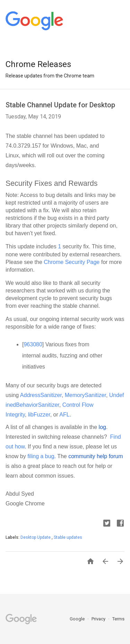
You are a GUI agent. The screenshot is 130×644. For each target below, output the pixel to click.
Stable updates (68, 537)
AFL (64, 415)
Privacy (99, 619)
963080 (33, 344)
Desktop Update (36, 537)
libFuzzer (39, 415)
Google (78, 619)
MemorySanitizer (85, 395)
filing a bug (41, 456)
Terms (118, 619)
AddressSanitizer (41, 395)
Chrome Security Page (72, 262)
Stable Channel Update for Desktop (60, 105)
